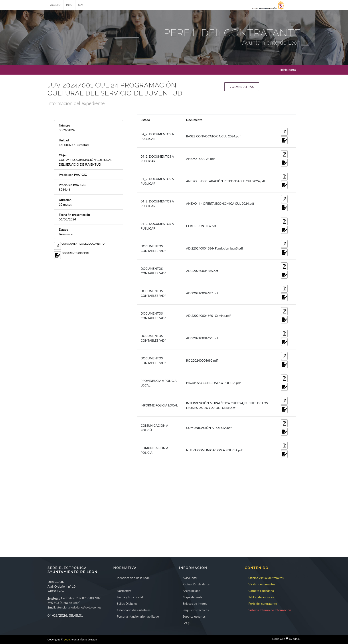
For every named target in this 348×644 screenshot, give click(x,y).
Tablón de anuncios (261, 597)
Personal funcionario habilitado (138, 616)
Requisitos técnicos (196, 610)
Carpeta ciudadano (261, 591)
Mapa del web (192, 597)
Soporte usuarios (194, 616)
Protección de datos (196, 584)
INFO (69, 5)
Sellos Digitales (127, 603)
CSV (81, 5)
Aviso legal (190, 578)
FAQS (187, 623)
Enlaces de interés (195, 603)
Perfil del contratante (263, 603)
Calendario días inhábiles (133, 610)
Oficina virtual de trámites (266, 578)
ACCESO (55, 5)
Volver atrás (242, 87)
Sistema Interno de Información (270, 610)
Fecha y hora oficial (130, 597)
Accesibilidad (192, 591)
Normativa (124, 591)
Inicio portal (288, 70)
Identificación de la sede (133, 578)
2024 (67, 639)
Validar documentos (262, 584)
